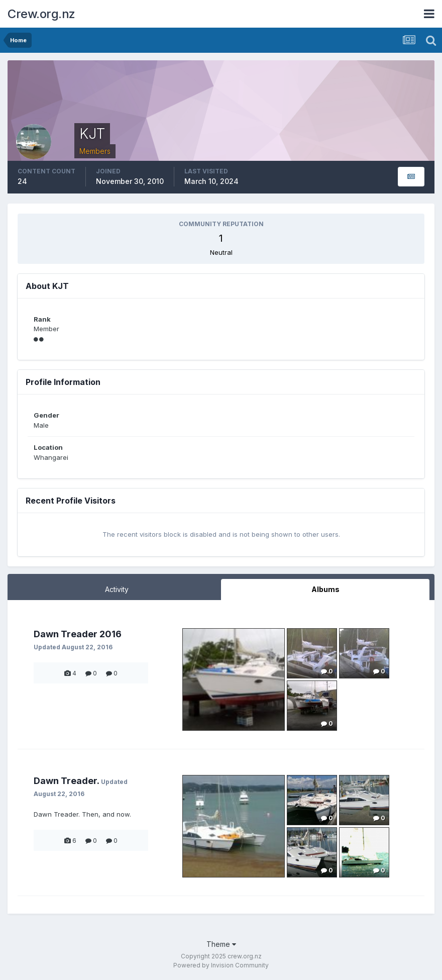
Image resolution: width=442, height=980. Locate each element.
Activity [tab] (117, 589)
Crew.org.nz (41, 14)
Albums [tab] (325, 589)
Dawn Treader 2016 (78, 634)
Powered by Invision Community (221, 965)
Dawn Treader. (66, 781)
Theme (221, 944)
